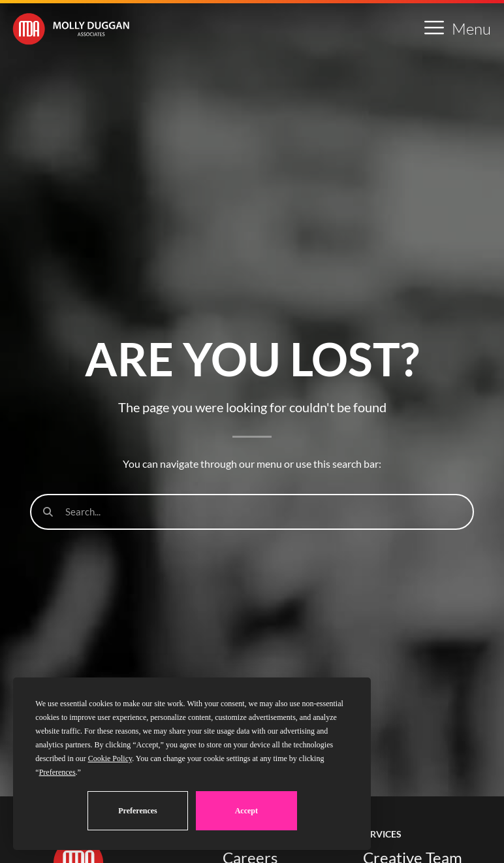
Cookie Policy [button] (110, 758)
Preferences (138, 811)
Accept (246, 811)
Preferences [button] (57, 772)
